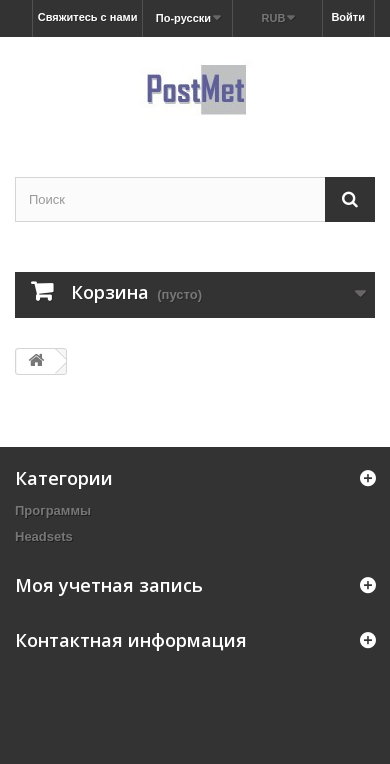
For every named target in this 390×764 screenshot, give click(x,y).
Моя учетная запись (109, 585)
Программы (53, 510)
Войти (348, 17)
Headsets (44, 536)
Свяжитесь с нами (88, 17)
